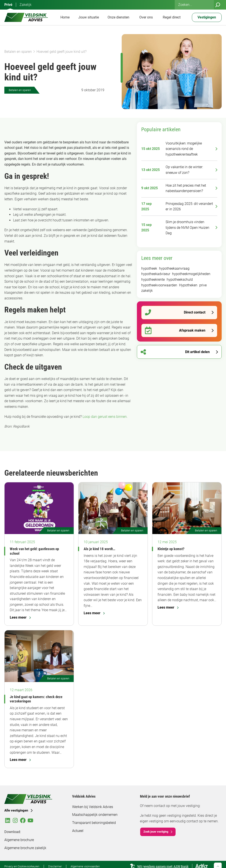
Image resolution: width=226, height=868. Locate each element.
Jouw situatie (89, 17)
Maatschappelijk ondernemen (95, 815)
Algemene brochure (19, 840)
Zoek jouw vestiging (156, 832)
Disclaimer (55, 866)
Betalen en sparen (18, 52)
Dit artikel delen (175, 352)
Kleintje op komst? (171, 549)
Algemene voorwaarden (85, 866)
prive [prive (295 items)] (203, 285)
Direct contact (175, 313)
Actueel (78, 831)
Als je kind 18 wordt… (99, 549)
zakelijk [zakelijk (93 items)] (147, 291)
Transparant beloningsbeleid (94, 823)
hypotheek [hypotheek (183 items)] (149, 268)
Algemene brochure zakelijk (25, 848)
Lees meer (20, 617)
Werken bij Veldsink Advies (93, 807)
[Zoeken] (218, 5)
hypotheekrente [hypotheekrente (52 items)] (153, 280)
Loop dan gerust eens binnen (105, 417)
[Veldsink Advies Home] (26, 17)
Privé (8, 5)
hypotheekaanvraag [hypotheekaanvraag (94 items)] (174, 268)
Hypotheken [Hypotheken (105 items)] (188, 285)
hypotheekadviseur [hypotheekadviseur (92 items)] (156, 274)
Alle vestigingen (16, 810)
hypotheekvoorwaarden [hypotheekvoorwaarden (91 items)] (159, 285)
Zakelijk (26, 5)
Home (65, 17)
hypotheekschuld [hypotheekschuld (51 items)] (180, 280)
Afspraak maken (175, 330)
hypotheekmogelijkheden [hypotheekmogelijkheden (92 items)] (191, 274)
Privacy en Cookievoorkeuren (22, 866)
